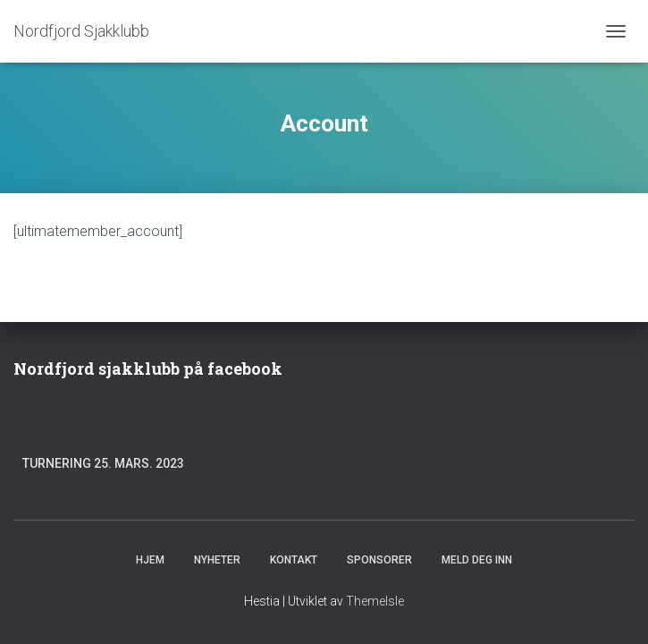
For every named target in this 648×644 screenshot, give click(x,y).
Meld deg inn (477, 560)
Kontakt (294, 560)
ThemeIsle (375, 601)
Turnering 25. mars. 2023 (103, 463)
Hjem (150, 560)
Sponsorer (379, 560)
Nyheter (217, 560)
